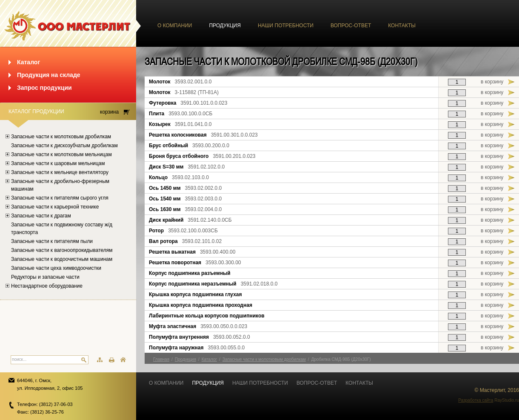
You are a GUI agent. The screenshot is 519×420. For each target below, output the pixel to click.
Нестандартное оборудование (47, 286)
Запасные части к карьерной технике (55, 207)
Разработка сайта (476, 400)
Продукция (225, 26)
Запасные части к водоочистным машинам (62, 259)
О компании (175, 26)
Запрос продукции (44, 88)
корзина (109, 112)
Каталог (29, 62)
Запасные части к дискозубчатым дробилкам (64, 146)
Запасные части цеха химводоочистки (56, 268)
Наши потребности (286, 26)
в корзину (492, 82)
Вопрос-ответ (351, 26)
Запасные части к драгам (41, 216)
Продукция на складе (49, 75)
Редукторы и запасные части (45, 277)
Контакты (402, 26)
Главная (161, 359)
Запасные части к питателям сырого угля (60, 198)
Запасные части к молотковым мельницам (61, 154)
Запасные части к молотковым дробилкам (61, 137)
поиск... (19, 359)
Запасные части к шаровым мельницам (58, 163)
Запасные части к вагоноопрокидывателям (62, 250)
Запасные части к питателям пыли (52, 241)
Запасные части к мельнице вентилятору (60, 172)
